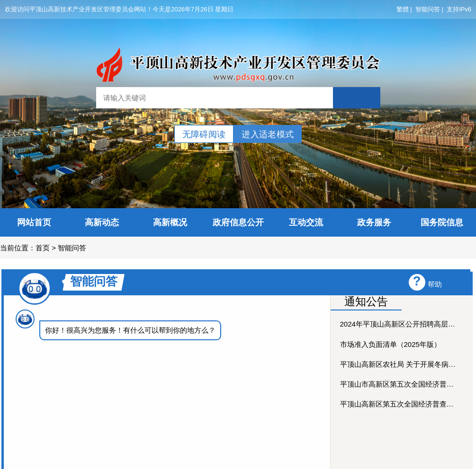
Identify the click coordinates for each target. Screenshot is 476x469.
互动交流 (306, 222)
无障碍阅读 (204, 134)
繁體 (403, 9)
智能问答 (428, 9)
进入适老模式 (268, 134)
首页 (43, 248)
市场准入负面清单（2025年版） (391, 344)
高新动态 (102, 222)
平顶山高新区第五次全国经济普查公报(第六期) (399, 404)
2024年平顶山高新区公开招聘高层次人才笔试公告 (399, 324)
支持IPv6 (459, 9)
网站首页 (34, 222)
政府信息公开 (238, 222)
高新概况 (170, 222)
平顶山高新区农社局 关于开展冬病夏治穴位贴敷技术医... (399, 364)
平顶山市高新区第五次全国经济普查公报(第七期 (399, 384)
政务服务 (374, 222)
